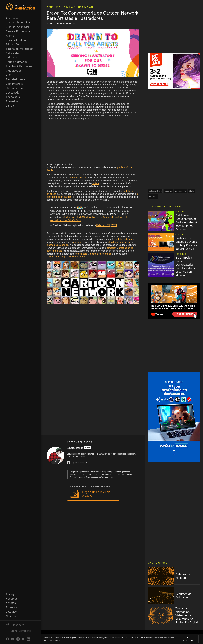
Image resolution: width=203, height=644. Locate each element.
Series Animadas (17, 62)
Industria (12, 57)
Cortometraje (14, 84)
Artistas (11, 603)
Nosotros (12, 616)
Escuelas (12, 607)
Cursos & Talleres (17, 40)
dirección (112, 248)
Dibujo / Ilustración (18, 22)
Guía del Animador (18, 27)
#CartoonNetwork (92, 217)
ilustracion (153, 196)
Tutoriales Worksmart (20, 49)
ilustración (126, 242)
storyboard (114, 242)
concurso (168, 191)
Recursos (12, 598)
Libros (10, 106)
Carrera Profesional (18, 31)
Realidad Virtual (16, 79)
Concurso (54, 7)
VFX (8, 75)
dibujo (191, 191)
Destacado (13, 92)
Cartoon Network (77, 177)
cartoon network (155, 191)
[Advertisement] (93, 142)
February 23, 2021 (107, 225)
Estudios (11, 612)
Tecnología (13, 97)
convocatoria (180, 191)
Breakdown (13, 101)
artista (96, 183)
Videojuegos (14, 71)
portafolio (78, 242)
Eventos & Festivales (19, 66)
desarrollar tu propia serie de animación (67, 257)
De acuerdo (188, 639)
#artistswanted (72, 217)
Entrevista (12, 53)
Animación (13, 18)
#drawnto (123, 217)
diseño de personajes (57, 245)
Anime (10, 36)
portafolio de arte (124, 239)
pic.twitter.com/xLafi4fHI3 (66, 220)
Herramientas (15, 88)
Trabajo (11, 594)
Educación (12, 44)
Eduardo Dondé (54, 23)
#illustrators (110, 217)
